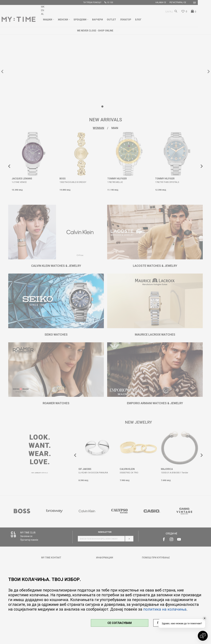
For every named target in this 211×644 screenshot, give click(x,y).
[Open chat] (203, 636)
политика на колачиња (165, 609)
